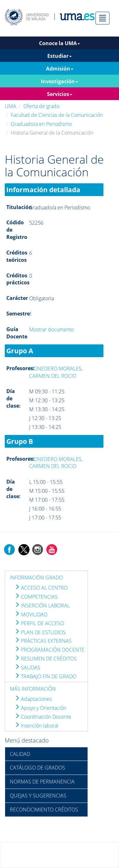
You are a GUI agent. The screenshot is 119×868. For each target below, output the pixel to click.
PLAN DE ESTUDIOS (40, 632)
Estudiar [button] (60, 56)
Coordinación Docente (43, 717)
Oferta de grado (41, 106)
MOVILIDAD (31, 614)
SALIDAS (27, 668)
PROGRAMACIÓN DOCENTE (50, 650)
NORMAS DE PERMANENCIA (42, 782)
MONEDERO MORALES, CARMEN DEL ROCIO (56, 372)
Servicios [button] (60, 94)
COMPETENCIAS (36, 597)
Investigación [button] (60, 81)
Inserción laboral (36, 726)
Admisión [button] (60, 69)
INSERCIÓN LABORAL (42, 606)
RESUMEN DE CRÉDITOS (46, 659)
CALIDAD (20, 754)
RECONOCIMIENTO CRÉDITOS (44, 810)
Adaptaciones (33, 699)
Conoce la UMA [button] (60, 43)
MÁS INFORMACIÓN (33, 689)
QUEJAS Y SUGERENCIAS (38, 796)
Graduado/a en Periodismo (41, 124)
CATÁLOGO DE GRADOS (37, 768)
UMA (10, 106)
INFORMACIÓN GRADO (36, 578)
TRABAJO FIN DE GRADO (46, 676)
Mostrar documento (52, 329)
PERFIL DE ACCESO (39, 623)
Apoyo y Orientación (40, 708)
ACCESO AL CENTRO (41, 588)
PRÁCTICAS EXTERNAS (43, 641)
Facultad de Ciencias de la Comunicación (57, 115)
